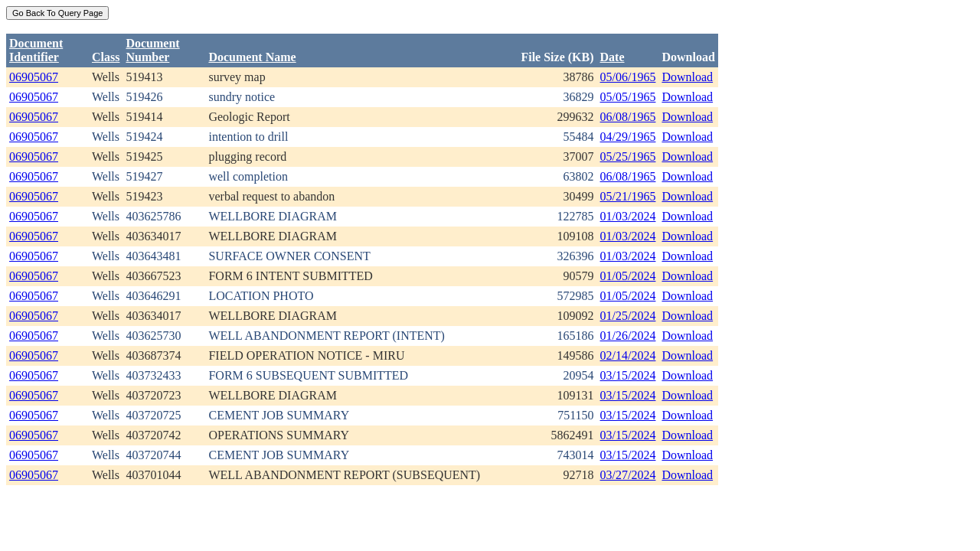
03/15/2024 (628, 375)
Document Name (252, 57)
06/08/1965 (628, 117)
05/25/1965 (628, 156)
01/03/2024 (628, 216)
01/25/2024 (628, 316)
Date (612, 57)
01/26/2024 (628, 336)
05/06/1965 (628, 77)
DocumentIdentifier (36, 50)
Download (687, 77)
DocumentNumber (152, 50)
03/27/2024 (628, 475)
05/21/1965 (628, 196)
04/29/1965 (628, 137)
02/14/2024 (628, 355)
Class (106, 57)
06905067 (34, 77)
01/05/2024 (628, 276)
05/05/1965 (628, 97)
